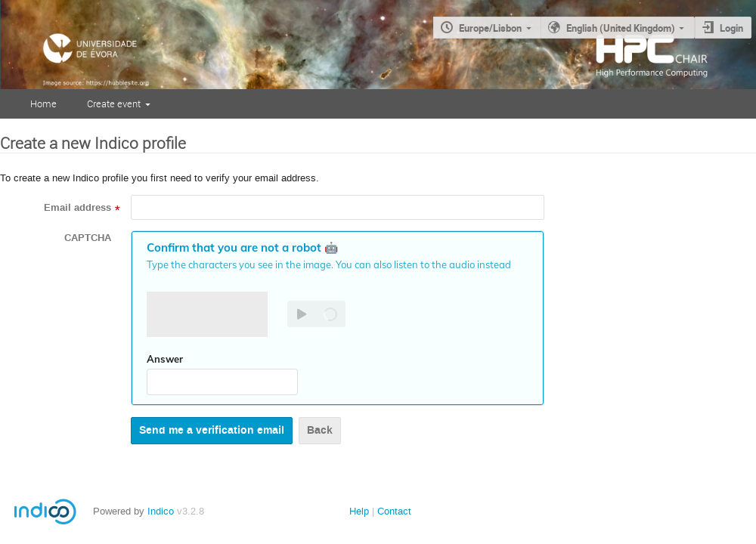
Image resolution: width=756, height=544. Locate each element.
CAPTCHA (88, 238)
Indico (161, 511)
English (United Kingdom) (621, 28)
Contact (394, 511)
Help (359, 511)
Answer (165, 359)
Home (43, 104)
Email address (77, 208)
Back (320, 430)
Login (731, 28)
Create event (114, 104)
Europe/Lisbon (490, 28)
